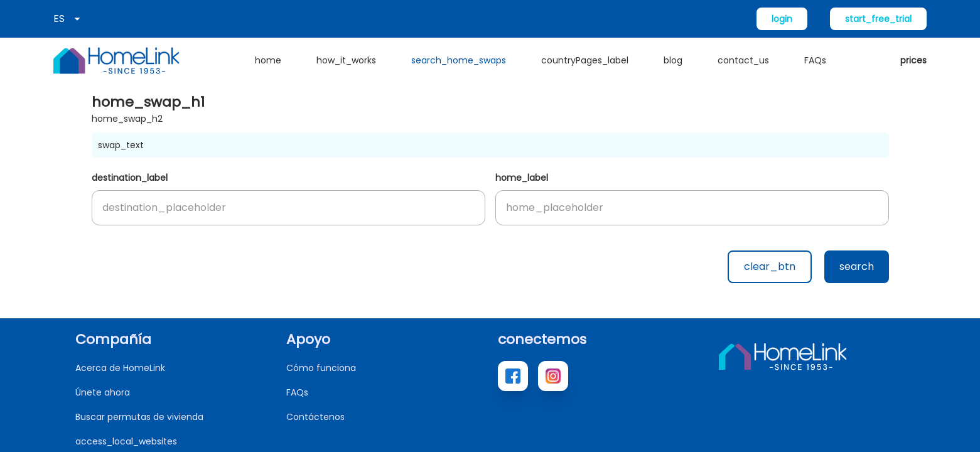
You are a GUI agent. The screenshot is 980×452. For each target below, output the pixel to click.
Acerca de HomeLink (120, 368)
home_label (522, 178)
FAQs (815, 60)
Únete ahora (103, 392)
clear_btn (770, 266)
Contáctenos (315, 417)
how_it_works (346, 60)
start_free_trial (878, 19)
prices (913, 60)
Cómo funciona (321, 368)
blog (673, 60)
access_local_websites (126, 441)
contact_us (743, 60)
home (268, 60)
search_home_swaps (459, 60)
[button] (288, 208)
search (857, 266)
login (782, 19)
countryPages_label (585, 60)
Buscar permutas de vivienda (139, 417)
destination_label (130, 178)
